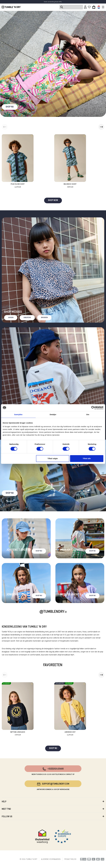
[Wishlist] (89, 7)
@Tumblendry (52, 612)
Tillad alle (87, 458)
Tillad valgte (53, 458)
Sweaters (27, 318)
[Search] (71, 7)
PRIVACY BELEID (70, 859)
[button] (101, 127)
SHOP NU (10, 107)
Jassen (11, 318)
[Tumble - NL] (11, 7)
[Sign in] (85, 7)
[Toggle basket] (94, 7)
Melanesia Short (70, 186)
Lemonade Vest (70, 734)
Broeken (44, 318)
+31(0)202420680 (53, 769)
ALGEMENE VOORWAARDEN (51, 859)
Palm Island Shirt (18, 186)
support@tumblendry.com (53, 784)
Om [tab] (88, 414)
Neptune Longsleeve (18, 734)
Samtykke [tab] (18, 414)
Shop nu (10, 493)
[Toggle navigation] (102, 7)
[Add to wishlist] (32, 136)
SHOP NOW (53, 200)
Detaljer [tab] (53, 414)
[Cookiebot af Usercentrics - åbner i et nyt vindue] (93, 408)
